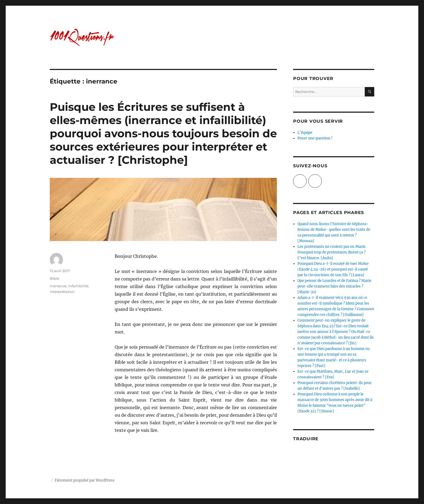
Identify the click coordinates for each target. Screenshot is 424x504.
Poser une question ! (315, 138)
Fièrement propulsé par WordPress (85, 480)
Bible (54, 278)
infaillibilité (78, 286)
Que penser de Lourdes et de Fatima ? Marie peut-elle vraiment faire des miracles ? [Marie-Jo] (334, 286)
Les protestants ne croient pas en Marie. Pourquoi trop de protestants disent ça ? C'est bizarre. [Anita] (332, 252)
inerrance (58, 286)
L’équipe (305, 133)
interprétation (62, 292)
